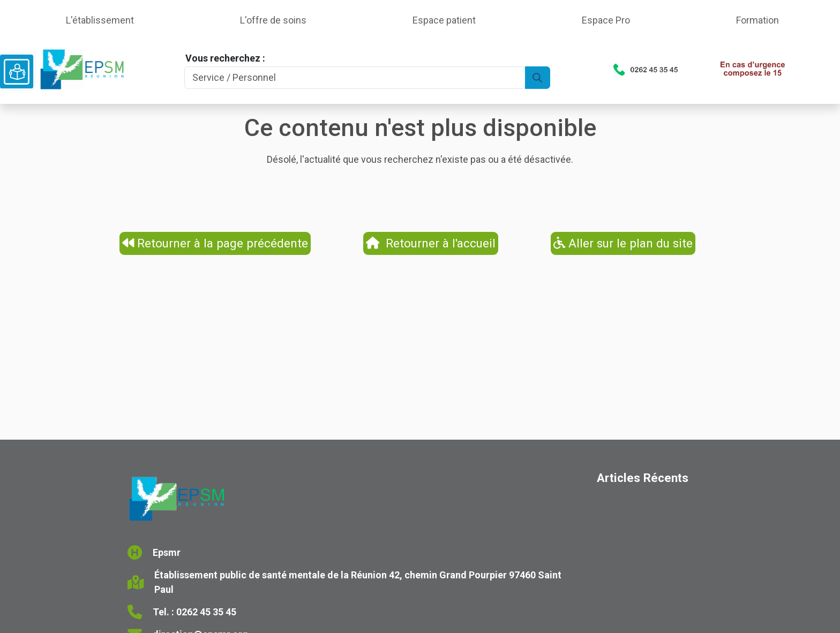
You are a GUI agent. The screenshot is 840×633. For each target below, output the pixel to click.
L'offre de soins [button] (273, 20)
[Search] (355, 78)
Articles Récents (643, 478)
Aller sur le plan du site (623, 243)
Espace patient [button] (444, 20)
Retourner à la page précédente (215, 243)
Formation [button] (757, 20)
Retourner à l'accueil (431, 243)
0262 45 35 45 (206, 612)
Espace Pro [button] (606, 20)
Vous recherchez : (225, 58)
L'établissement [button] (100, 20)
